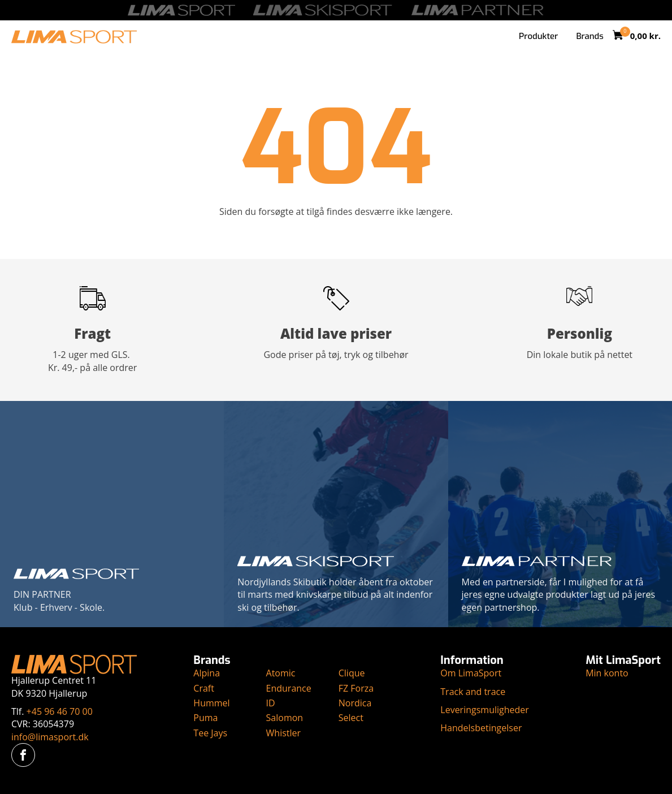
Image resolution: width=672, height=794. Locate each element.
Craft (204, 688)
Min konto (607, 673)
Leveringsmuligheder (485, 710)
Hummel (211, 703)
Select (351, 718)
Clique (352, 673)
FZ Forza (356, 688)
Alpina (207, 673)
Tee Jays (210, 733)
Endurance (289, 688)
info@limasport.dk (50, 737)
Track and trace (473, 692)
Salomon (285, 718)
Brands (589, 36)
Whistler (284, 733)
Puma (205, 718)
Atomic (281, 673)
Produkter (538, 36)
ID (271, 703)
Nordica (355, 703)
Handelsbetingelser (481, 728)
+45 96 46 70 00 (60, 711)
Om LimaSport (471, 673)
